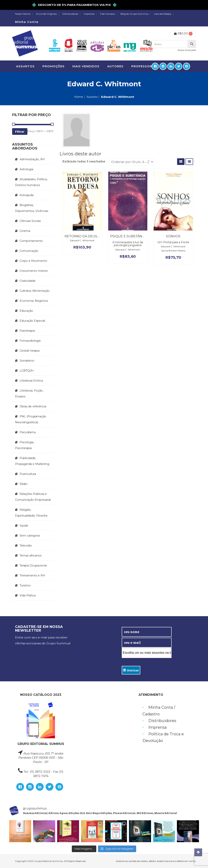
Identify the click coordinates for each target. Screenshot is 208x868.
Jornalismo (27, 361)
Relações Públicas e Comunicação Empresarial (33, 497)
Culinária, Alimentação (35, 291)
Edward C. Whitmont (82, 240)
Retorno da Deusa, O (84, 236)
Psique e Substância (129, 236)
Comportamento (31, 241)
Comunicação (29, 251)
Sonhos (173, 236)
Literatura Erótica (31, 381)
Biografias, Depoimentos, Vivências (32, 208)
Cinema (25, 231)
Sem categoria (30, 536)
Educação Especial (32, 321)
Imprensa (89, 14)
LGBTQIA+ (27, 371)
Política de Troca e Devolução (163, 737)
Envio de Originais (46, 14)
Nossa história (23, 14)
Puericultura (28, 474)
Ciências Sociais (30, 221)
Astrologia (26, 169)
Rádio (23, 484)
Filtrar (20, 132)
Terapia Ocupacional (33, 565)
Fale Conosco (108, 14)
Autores (92, 97)
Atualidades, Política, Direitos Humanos (31, 182)
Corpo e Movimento (33, 261)
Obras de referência (33, 406)
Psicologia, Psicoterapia (25, 445)
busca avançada (187, 50)
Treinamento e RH (32, 575)
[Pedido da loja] (131, 162)
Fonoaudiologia (30, 341)
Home (79, 97)
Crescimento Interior (34, 271)
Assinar (131, 670)
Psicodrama (28, 432)
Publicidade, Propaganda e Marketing (32, 461)
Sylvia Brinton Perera (173, 251)
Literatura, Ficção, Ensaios (29, 393)
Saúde (24, 526)
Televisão (26, 546)
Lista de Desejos (163, 14)
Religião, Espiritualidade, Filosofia (31, 513)
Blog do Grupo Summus (134, 14)
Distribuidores (70, 14)
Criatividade (27, 281)
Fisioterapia (27, 331)
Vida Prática (28, 595)
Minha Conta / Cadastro (159, 711)
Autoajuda (27, 195)
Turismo (25, 585)
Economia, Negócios (34, 301)
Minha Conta (27, 22)
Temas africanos (31, 556)
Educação (26, 311)
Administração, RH (32, 159)
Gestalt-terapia (30, 351)
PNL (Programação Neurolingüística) (31, 419)
